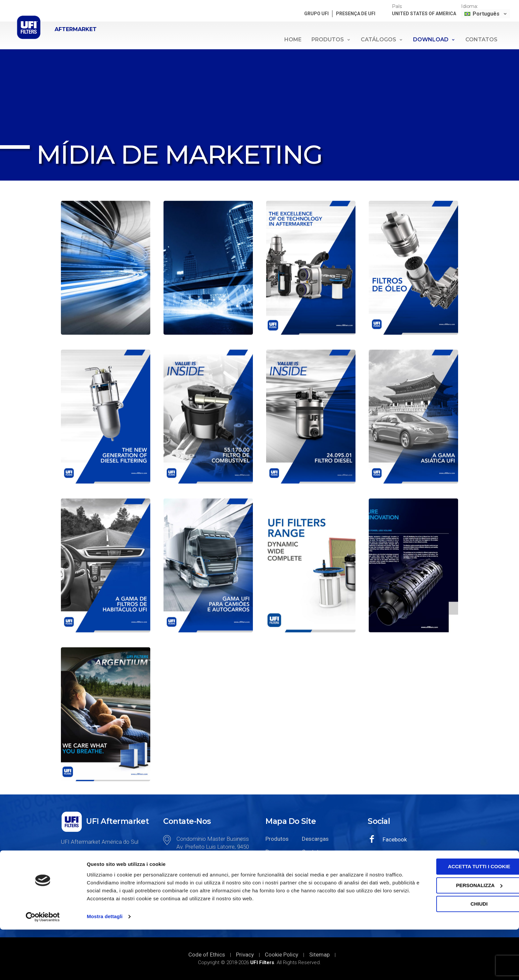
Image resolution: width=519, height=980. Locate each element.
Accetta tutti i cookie (464, 917)
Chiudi (464, 954)
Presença (277, 852)
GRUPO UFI (317, 14)
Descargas (315, 839)
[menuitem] (486, 14)
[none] (486, 14)
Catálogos (382, 40)
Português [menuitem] (487, 14)
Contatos (481, 40)
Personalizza (464, 936)
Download (434, 40)
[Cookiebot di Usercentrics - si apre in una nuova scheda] (43, 967)
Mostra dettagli (105, 967)
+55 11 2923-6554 (200, 893)
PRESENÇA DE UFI (356, 14)
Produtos (331, 40)
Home (293, 40)
